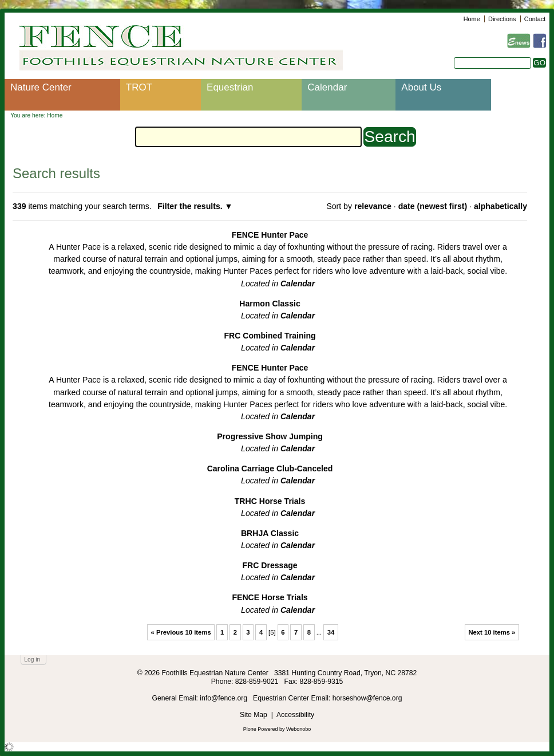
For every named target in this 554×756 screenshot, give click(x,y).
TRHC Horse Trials (270, 501)
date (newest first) (433, 206)
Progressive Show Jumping (270, 436)
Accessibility (295, 715)
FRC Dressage (270, 565)
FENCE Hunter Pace (270, 235)
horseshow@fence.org (367, 698)
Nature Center (41, 87)
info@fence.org (224, 698)
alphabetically (500, 206)
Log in (32, 659)
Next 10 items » (492, 632)
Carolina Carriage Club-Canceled (270, 468)
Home (472, 19)
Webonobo (298, 729)
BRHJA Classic (270, 533)
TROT (139, 87)
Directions (502, 19)
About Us (421, 87)
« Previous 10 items (181, 632)
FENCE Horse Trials (270, 597)
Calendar (327, 87)
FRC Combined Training (270, 336)
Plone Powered (261, 729)
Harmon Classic (270, 304)
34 (331, 632)
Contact (535, 19)
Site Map (254, 715)
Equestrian (230, 87)
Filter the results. (191, 206)
